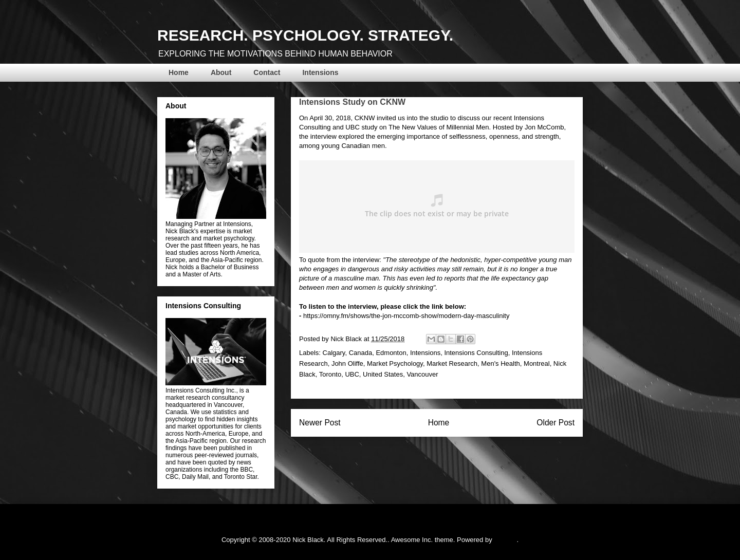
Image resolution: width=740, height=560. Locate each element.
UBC (352, 127)
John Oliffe (347, 363)
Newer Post (320, 423)
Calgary (334, 353)
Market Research (452, 363)
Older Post (556, 423)
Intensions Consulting (476, 353)
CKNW (366, 118)
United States (383, 374)
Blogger (505, 540)
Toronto (330, 374)
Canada (361, 353)
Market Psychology (395, 363)
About (221, 72)
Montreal (537, 363)
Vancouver (422, 374)
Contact (267, 72)
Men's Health (500, 363)
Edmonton (391, 353)
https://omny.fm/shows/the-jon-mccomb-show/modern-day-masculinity (406, 316)
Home (179, 72)
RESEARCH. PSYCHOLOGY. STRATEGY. (305, 35)
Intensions (320, 72)
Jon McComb (544, 127)
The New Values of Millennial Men (439, 127)
